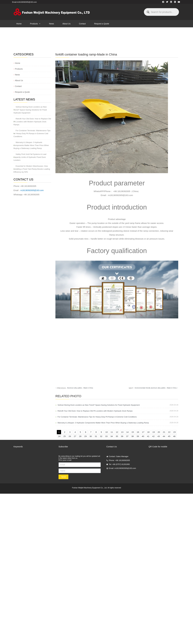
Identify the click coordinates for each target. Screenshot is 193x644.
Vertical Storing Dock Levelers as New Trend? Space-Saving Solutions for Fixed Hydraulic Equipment (30, 110)
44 (164, 436)
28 (81, 436)
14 (128, 432)
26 (70, 436)
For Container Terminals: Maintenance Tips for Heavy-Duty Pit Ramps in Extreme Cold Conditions (32, 133)
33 (107, 436)
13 (123, 432)
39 (138, 436)
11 (112, 432)
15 (133, 432)
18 (149, 432)
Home (19, 24)
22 (170, 432)
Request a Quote (102, 24)
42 (154, 436)
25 (65, 436)
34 (112, 436)
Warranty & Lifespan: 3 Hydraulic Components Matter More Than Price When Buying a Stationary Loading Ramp (31, 145)
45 (170, 436)
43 (159, 436)
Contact (82, 24)
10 (107, 432)
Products (35, 24)
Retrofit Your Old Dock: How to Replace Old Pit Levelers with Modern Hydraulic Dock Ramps (32, 122)
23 (175, 432)
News (52, 24)
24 (60, 436)
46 (175, 436)
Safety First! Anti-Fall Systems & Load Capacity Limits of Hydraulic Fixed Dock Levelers (30, 157)
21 (164, 432)
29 (86, 436)
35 (117, 436)
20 (159, 432)
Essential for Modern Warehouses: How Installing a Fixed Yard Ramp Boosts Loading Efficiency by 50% (32, 169)
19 (154, 432)
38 (133, 436)
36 (122, 436)
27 (75, 436)
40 (143, 436)
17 (143, 432)
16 (138, 432)
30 (91, 436)
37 (128, 436)
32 (102, 436)
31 (96, 436)
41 (149, 436)
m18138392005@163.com (32, 190)
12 (117, 432)
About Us (67, 24)
